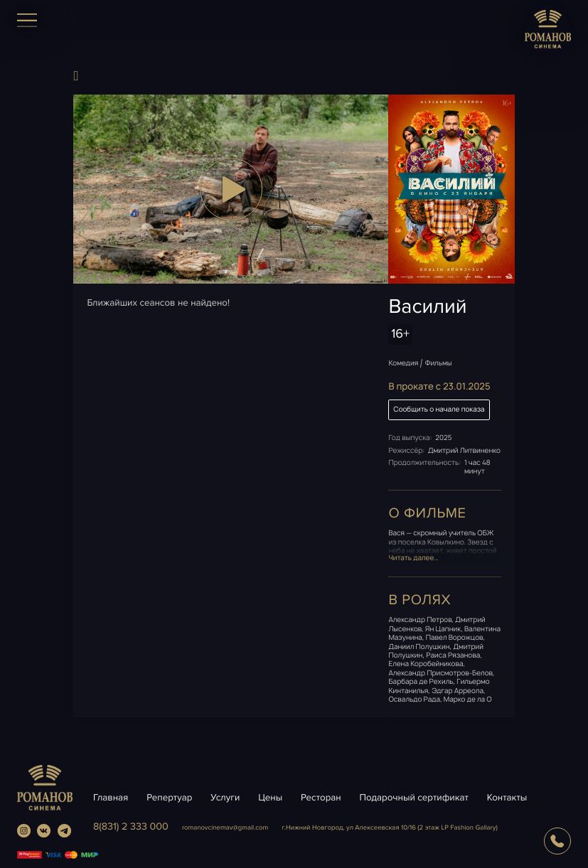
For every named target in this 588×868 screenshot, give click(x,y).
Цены (270, 798)
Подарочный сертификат (413, 798)
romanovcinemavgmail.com (225, 827)
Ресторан (321, 798)
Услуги (225, 798)
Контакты (507, 798)
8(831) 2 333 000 (131, 827)
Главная (111, 798)
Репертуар (169, 798)
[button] (231, 189)
